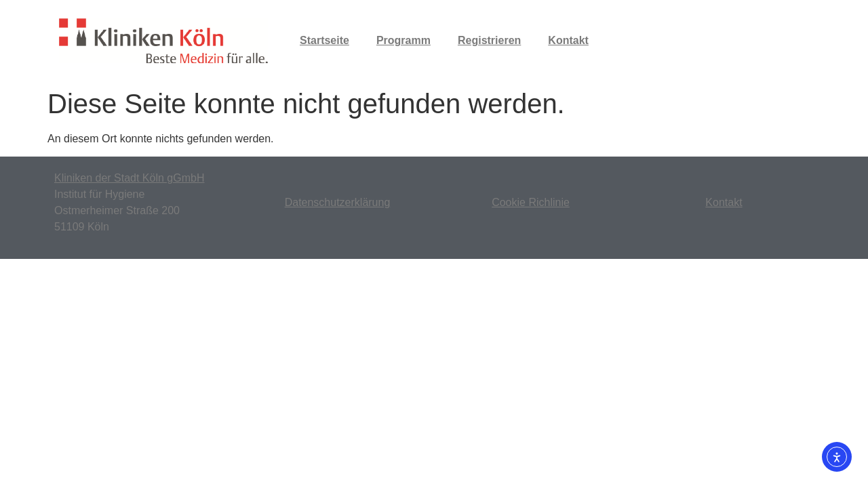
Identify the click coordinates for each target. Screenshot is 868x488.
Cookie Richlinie (531, 202)
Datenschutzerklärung (338, 202)
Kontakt (568, 40)
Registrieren (489, 40)
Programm (403, 40)
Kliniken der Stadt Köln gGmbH (129, 178)
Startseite (324, 40)
